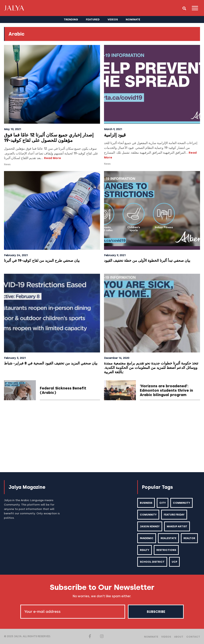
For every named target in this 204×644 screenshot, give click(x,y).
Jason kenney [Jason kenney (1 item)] (150, 526)
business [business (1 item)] (146, 503)
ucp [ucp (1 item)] (175, 562)
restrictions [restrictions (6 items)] (185, 550)
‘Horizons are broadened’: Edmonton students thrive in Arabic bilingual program (167, 390)
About (179, 637)
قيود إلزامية (115, 135)
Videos (166, 637)
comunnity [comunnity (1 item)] (148, 515)
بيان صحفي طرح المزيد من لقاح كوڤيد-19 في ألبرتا (44, 260)
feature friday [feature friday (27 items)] (174, 515)
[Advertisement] (102, 436)
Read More (52, 158)
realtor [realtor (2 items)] (146, 550)
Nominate (152, 637)
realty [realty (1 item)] (163, 550)
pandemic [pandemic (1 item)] (147, 538)
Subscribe (156, 611)
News (7, 164)
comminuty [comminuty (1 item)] (181, 503)
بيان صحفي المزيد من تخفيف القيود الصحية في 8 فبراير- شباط (48, 365)
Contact (193, 637)
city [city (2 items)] (163, 503)
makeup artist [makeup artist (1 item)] (177, 526)
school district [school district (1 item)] (152, 562)
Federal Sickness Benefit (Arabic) (63, 390)
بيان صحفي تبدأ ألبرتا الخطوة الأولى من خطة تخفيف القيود (150, 260)
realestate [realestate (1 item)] (169, 538)
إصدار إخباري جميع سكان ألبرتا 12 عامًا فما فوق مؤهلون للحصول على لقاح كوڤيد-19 (49, 138)
